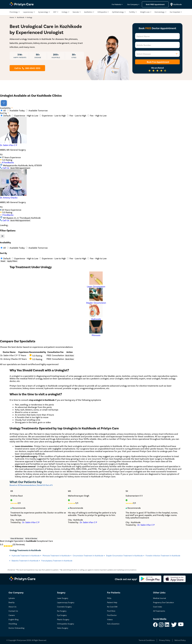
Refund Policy (180, 640)
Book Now (70, 355)
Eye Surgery (62, 615)
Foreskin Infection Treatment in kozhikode (163, 556)
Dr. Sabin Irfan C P (9, 145)
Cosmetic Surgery (64, 607)
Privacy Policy (165, 640)
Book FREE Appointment (20, 168)
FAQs (109, 598)
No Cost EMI (112, 607)
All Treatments (159, 611)
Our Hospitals (175, 12)
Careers (12, 615)
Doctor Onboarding (16, 628)
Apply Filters (12, 261)
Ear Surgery (62, 611)
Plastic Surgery (63, 619)
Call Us (5, 168)
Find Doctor (112, 615)
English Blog (13, 619)
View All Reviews (17, 538)
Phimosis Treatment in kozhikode (56, 556)
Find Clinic (111, 611)
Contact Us (13, 611)
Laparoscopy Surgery (66, 602)
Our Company (132, 4)
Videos (110, 619)
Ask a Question (113, 624)
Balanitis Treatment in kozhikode (25, 561)
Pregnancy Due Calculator (164, 602)
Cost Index (158, 607)
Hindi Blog (13, 624)
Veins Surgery (63, 628)
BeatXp (12, 602)
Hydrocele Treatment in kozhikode (26, 556)
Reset (3, 261)
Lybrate (12, 598)
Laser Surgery (63, 598)
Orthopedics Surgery (66, 624)
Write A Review (31, 538)
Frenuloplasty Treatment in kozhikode (57, 561)
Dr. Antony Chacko (9, 198)
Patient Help (112, 602)
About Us (12, 607)
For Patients (116, 4)
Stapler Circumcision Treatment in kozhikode (124, 556)
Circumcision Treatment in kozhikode (88, 556)
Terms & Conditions (147, 640)
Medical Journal (159, 598)
